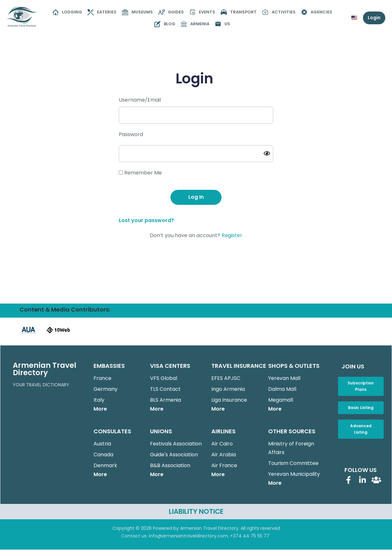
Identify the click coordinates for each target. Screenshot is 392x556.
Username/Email (140, 100)
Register (232, 235)
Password (131, 134)
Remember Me (140, 173)
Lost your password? (146, 220)
